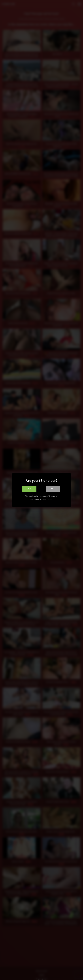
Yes (29, 489)
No (53, 489)
